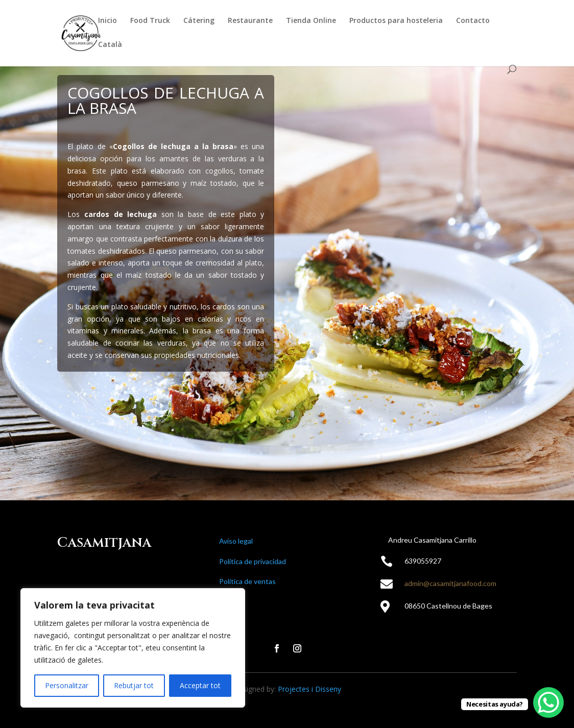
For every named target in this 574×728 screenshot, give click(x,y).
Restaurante (250, 21)
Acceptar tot (200, 685)
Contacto (473, 21)
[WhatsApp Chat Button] (548, 702)
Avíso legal (236, 541)
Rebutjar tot (134, 685)
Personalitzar (67, 685)
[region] (133, 648)
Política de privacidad (253, 561)
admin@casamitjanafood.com (450, 583)
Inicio (107, 21)
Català (110, 45)
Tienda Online (311, 21)
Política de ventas (247, 581)
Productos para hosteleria (396, 21)
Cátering (199, 21)
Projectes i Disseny (309, 689)
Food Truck (150, 21)
